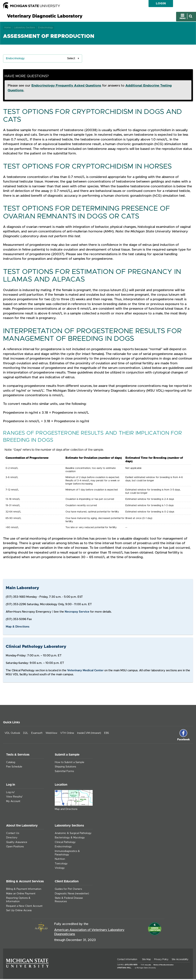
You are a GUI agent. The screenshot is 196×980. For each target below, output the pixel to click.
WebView (51, 734)
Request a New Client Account (24, 907)
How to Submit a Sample (69, 763)
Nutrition (60, 860)
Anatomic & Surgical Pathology (73, 834)
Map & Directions (18, 628)
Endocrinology (46, 28)
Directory (12, 839)
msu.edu (148, 966)
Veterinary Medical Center (85, 671)
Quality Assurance (17, 843)
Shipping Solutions (65, 768)
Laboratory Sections (24, 28)
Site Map (146, 960)
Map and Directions (66, 810)
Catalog (11, 763)
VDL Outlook (12, 734)
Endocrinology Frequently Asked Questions (66, 87)
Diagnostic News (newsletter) (72, 894)
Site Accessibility (180, 960)
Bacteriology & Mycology (70, 839)
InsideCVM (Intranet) (89, 734)
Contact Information (127, 960)
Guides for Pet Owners (68, 890)
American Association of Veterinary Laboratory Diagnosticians (89, 933)
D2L (26, 734)
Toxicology (61, 865)
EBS (107, 734)
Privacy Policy (161, 960)
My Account (13, 802)
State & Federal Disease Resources (69, 901)
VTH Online (67, 734)
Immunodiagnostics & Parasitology (67, 854)
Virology (60, 869)
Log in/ (10, 793)
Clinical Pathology (65, 843)
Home (7, 28)
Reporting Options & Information (18, 901)
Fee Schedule (14, 768)
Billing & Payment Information (24, 890)
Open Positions (15, 848)
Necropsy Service (77, 613)
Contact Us (13, 834)
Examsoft (37, 734)
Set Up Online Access (19, 911)
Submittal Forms (64, 772)
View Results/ (14, 798)
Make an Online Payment (21, 894)
